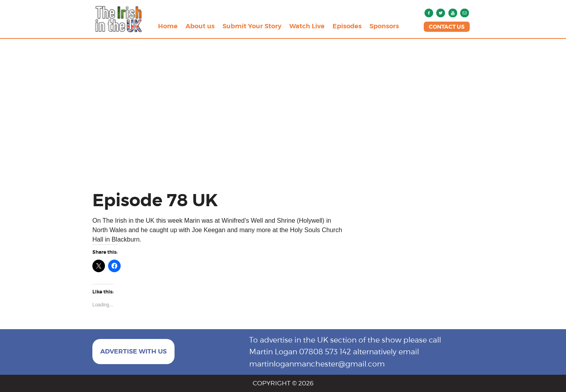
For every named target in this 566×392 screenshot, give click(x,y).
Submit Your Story (252, 26)
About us (200, 26)
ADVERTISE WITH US (133, 351)
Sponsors (384, 26)
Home (168, 26)
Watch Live (307, 26)
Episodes (347, 26)
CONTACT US (447, 27)
